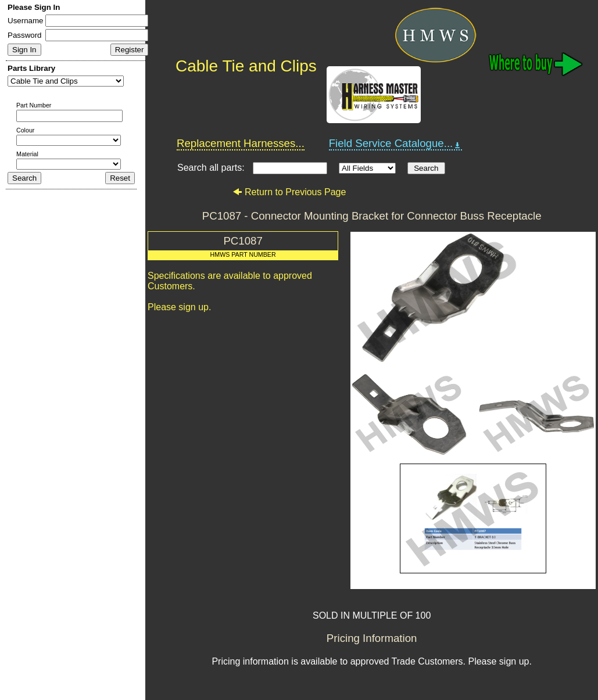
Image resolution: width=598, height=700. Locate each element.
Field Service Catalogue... (396, 143)
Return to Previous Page (289, 192)
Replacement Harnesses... (241, 143)
